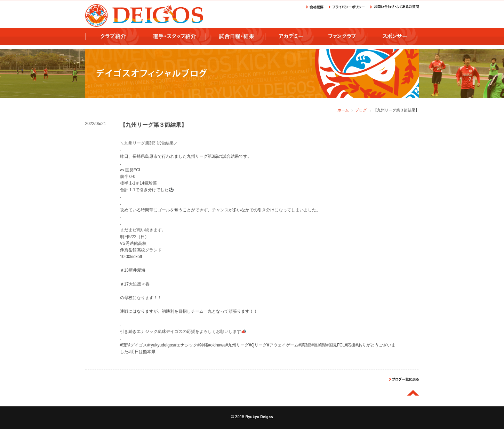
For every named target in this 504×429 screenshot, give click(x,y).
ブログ (361, 110)
